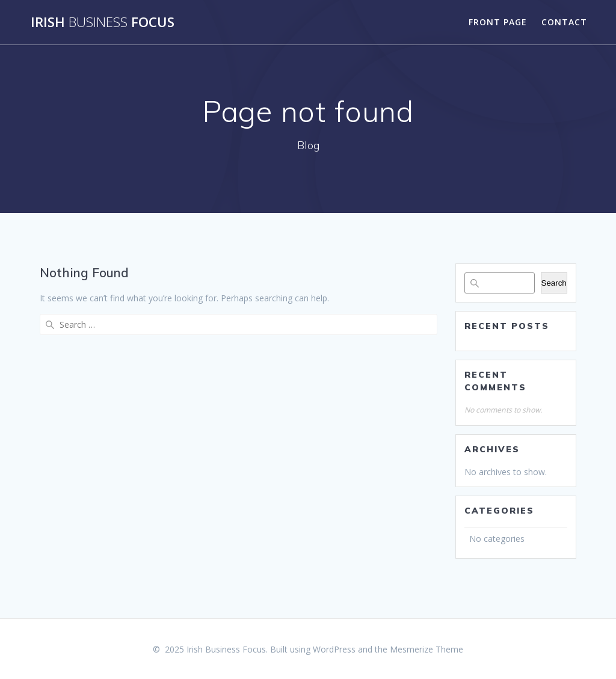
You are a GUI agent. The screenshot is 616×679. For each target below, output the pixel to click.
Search (554, 283)
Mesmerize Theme (427, 649)
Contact (564, 22)
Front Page (498, 22)
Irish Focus (103, 22)
